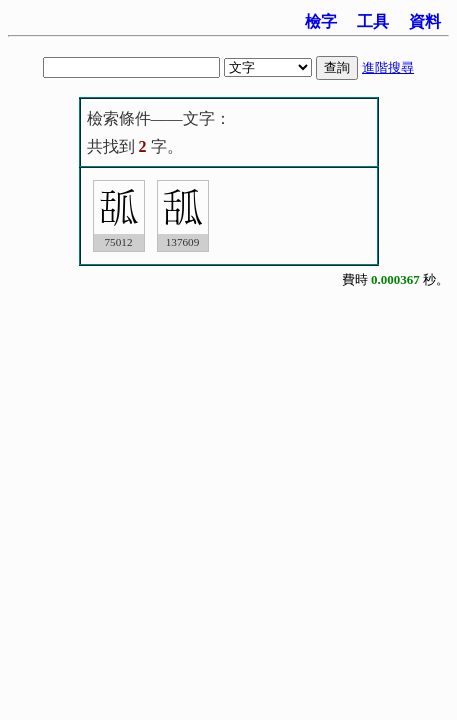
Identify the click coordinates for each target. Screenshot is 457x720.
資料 (425, 21)
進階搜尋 (388, 67)
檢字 (321, 21)
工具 (373, 21)
